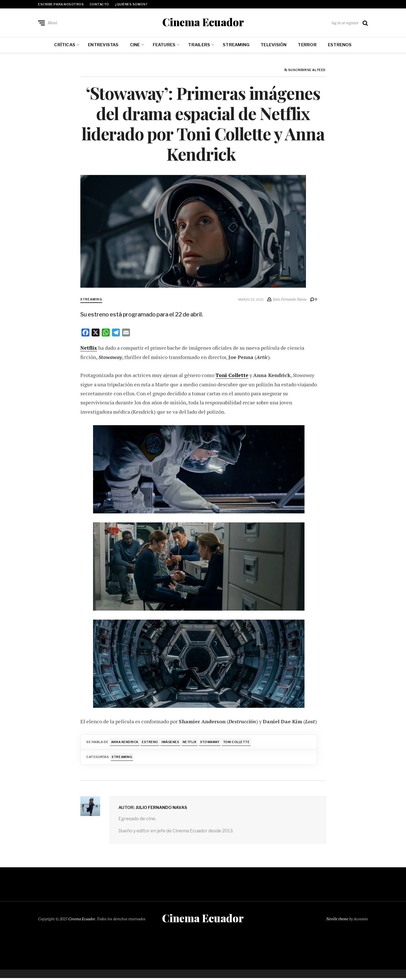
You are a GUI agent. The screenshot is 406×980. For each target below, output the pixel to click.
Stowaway (212, 743)
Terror (307, 46)
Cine (135, 46)
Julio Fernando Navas (162, 809)
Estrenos (340, 46)
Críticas (65, 46)
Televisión (273, 46)
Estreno (151, 743)
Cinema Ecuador (203, 23)
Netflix (191, 743)
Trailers (199, 46)
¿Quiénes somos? (131, 4)
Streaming (236, 46)
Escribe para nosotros (61, 4)
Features (164, 46)
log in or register (345, 23)
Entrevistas (103, 46)
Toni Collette (240, 743)
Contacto (99, 4)
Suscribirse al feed (305, 71)
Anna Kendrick (125, 743)
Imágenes (172, 743)
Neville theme (337, 920)
